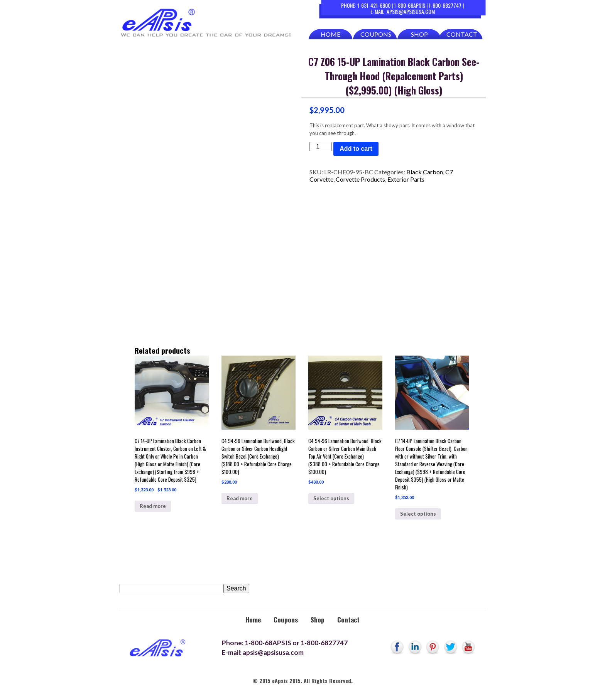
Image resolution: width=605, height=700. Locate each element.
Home (330, 34)
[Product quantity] (321, 147)
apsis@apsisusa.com (411, 11)
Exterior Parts (406, 179)
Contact (462, 34)
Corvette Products (360, 179)
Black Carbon (425, 172)
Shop (419, 34)
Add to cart (356, 149)
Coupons (376, 34)
